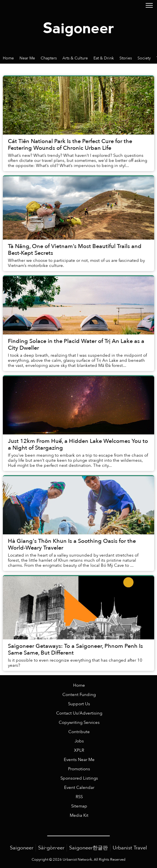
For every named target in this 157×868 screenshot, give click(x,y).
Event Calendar (79, 788)
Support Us (79, 704)
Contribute (79, 732)
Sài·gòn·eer (51, 848)
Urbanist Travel (130, 848)
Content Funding (79, 695)
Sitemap (79, 806)
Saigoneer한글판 (89, 848)
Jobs (79, 741)
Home (79, 685)
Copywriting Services (79, 723)
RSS (79, 797)
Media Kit (79, 815)
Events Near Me (79, 760)
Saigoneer (22, 848)
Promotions (79, 769)
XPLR (79, 750)
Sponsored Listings (79, 778)
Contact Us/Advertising (79, 713)
